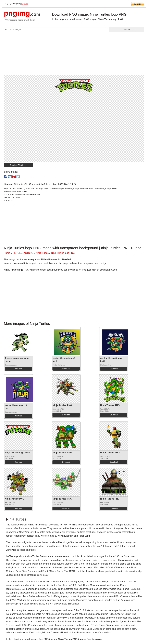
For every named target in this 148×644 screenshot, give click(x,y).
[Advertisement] (74, 55)
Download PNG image (18, 165)
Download (18, 369)
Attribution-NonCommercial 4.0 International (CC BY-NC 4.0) (45, 184)
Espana (24, 4)
